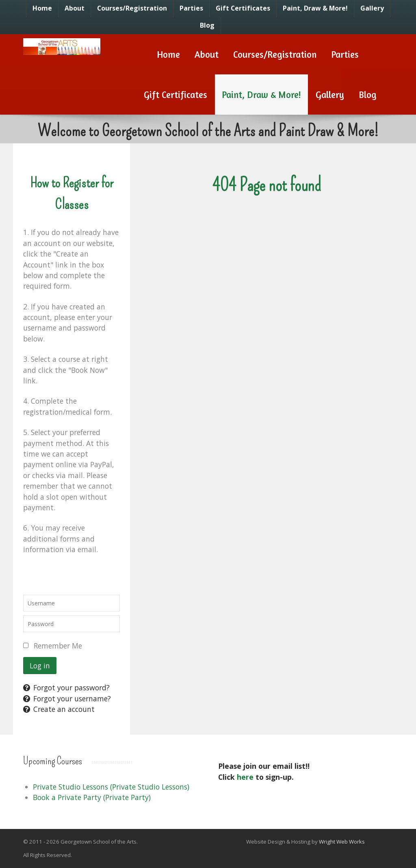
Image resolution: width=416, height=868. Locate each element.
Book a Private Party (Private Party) (92, 797)
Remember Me (58, 646)
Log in (40, 666)
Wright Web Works (342, 842)
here (245, 777)
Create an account (59, 709)
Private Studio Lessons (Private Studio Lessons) (111, 787)
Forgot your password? (66, 687)
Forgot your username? (67, 698)
